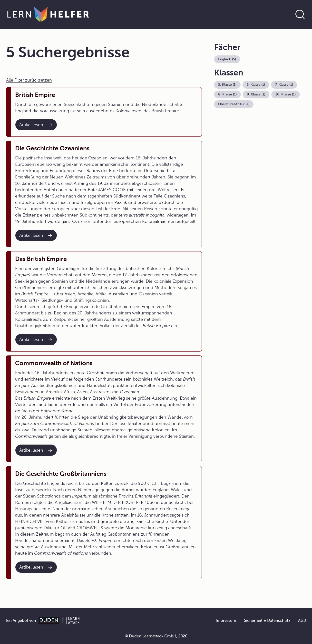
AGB (302, 621)
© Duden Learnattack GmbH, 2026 (156, 636)
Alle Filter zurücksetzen (29, 80)
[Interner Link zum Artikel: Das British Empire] (36, 340)
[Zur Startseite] (48, 14)
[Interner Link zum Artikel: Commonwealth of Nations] (36, 450)
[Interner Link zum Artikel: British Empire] (36, 125)
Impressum (226, 621)
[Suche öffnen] (300, 14)
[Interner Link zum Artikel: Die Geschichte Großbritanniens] (36, 567)
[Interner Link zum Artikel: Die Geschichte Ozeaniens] (36, 235)
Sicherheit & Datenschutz (267, 621)
